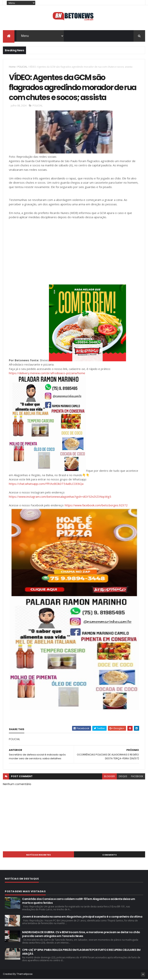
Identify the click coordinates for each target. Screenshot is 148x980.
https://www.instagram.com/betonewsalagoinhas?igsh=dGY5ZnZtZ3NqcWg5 (60, 497)
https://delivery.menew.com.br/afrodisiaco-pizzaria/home (47, 374)
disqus (123, 777)
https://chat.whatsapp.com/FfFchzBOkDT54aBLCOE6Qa (46, 484)
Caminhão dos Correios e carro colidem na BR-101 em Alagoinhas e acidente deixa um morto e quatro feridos (79, 902)
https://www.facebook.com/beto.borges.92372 (96, 506)
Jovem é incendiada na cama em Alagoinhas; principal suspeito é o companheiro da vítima (82, 917)
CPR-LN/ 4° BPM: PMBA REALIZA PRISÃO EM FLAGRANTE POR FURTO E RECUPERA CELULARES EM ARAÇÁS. (81, 953)
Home (12, 67)
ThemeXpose (24, 975)
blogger (109, 777)
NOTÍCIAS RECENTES (39, 856)
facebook (137, 777)
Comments (109, 856)
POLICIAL (22, 67)
